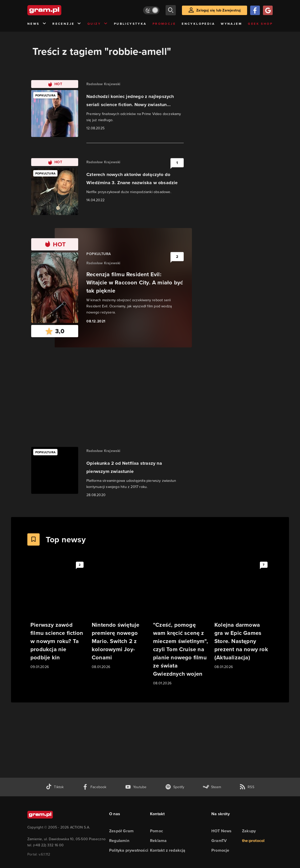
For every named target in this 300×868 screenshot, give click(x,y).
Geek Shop (260, 24)
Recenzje (67, 24)
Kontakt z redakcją (168, 850)
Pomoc (157, 831)
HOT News (222, 831)
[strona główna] (57, 10)
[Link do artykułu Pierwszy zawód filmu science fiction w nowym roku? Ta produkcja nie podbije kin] (58, 615)
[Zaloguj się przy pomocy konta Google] (268, 10)
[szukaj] (171, 10)
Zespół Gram (121, 831)
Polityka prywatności (129, 850)
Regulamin (119, 841)
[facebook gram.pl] (94, 787)
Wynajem (231, 24)
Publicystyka (130, 24)
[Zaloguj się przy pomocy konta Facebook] (255, 10)
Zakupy (249, 831)
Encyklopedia (198, 24)
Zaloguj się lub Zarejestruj (218, 10)
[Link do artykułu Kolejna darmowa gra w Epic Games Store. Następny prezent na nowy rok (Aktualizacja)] (242, 615)
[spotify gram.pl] (175, 787)
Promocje (164, 24)
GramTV (219, 841)
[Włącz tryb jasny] (151, 10)
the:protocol (253, 841)
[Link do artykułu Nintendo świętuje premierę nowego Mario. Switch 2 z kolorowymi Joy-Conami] (119, 615)
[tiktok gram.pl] (55, 787)
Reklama (158, 841)
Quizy (98, 24)
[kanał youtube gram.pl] (136, 787)
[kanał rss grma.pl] (247, 787)
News (37, 24)
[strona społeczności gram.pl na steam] (212, 787)
